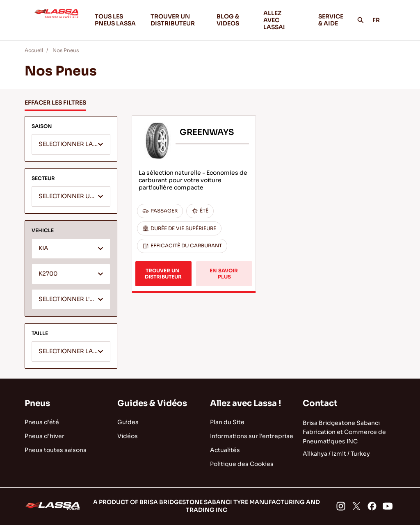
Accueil (34, 50)
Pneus (37, 403)
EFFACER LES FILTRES (55, 103)
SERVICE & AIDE (331, 20)
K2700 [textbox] (48, 274)
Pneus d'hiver (45, 436)
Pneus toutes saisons (56, 450)
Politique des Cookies (242, 464)
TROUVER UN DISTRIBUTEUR (173, 20)
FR (381, 20)
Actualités (225, 450)
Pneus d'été (42, 422)
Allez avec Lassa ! (245, 403)
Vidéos (128, 436)
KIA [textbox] (43, 248)
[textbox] (71, 145)
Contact (320, 403)
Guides (128, 422)
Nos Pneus (66, 50)
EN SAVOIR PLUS (224, 273)
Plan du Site (227, 422)
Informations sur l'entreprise (252, 436)
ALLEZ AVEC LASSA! (284, 20)
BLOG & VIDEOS (234, 20)
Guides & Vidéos (152, 403)
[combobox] (71, 144)
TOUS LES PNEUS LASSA (115, 20)
